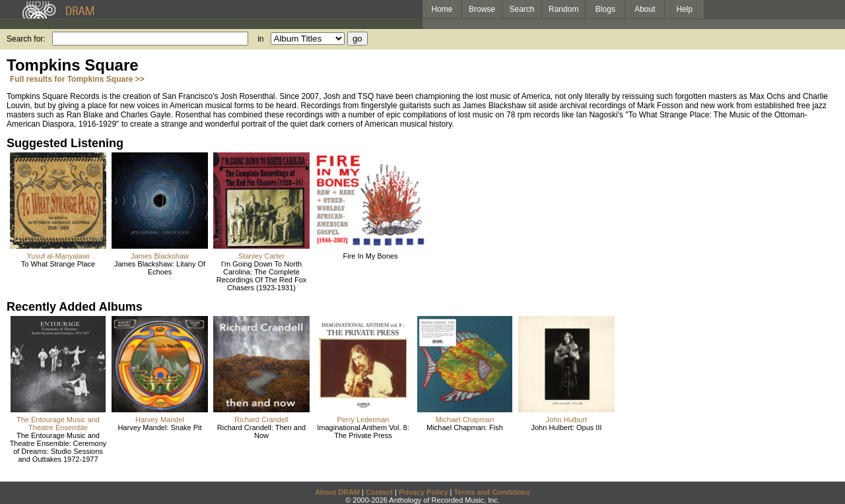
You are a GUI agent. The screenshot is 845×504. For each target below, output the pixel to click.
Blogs (605, 9)
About (645, 9)
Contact (379, 492)
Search (522, 9)
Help (685, 9)
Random (563, 9)
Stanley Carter (261, 256)
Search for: (26, 39)
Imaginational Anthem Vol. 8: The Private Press (363, 431)
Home (442, 9)
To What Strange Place (58, 264)
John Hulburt (566, 420)
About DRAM (337, 492)
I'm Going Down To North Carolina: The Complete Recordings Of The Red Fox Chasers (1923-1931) (262, 276)
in (260, 39)
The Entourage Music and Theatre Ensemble (58, 424)
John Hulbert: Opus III (567, 427)
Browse (482, 9)
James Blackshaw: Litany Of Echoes (160, 268)
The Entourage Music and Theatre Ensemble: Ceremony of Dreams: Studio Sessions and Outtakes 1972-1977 (58, 447)
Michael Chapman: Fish (465, 427)
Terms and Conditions (492, 492)
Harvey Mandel (160, 420)
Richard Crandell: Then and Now (261, 431)
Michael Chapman (465, 420)
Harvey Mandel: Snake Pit (159, 427)
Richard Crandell (261, 420)
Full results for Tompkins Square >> (77, 79)
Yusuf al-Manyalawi (58, 256)
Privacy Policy (423, 492)
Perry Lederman (363, 420)
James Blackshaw (160, 256)
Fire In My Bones (370, 256)
